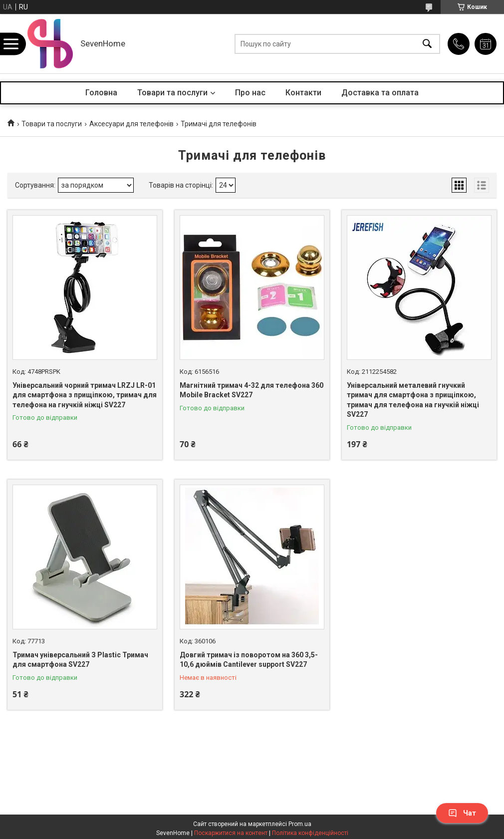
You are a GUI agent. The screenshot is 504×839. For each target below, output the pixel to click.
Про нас (250, 93)
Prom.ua (300, 824)
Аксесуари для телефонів (131, 124)
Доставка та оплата (380, 93)
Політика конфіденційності (310, 833)
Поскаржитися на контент (231, 833)
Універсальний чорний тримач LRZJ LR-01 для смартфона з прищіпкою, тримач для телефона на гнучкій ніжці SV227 (85, 395)
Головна (101, 93)
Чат (462, 813)
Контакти (303, 93)
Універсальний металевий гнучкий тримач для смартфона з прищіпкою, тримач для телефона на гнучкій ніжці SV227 (413, 400)
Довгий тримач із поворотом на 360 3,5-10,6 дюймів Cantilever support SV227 (249, 660)
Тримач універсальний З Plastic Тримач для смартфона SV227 (80, 660)
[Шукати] (427, 44)
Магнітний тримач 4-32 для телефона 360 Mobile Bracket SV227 (252, 390)
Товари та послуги (172, 93)
